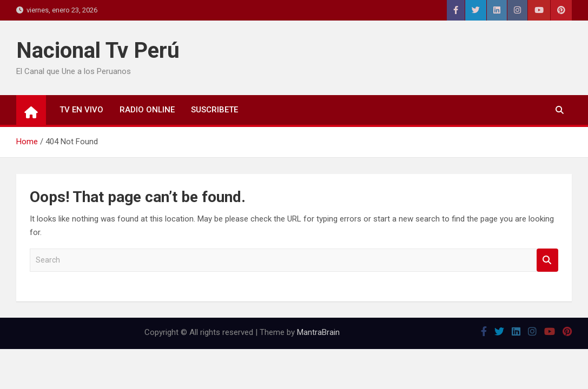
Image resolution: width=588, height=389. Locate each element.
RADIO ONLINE (147, 110)
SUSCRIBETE (214, 110)
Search (547, 260)
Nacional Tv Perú (98, 51)
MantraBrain (318, 332)
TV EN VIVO (81, 110)
